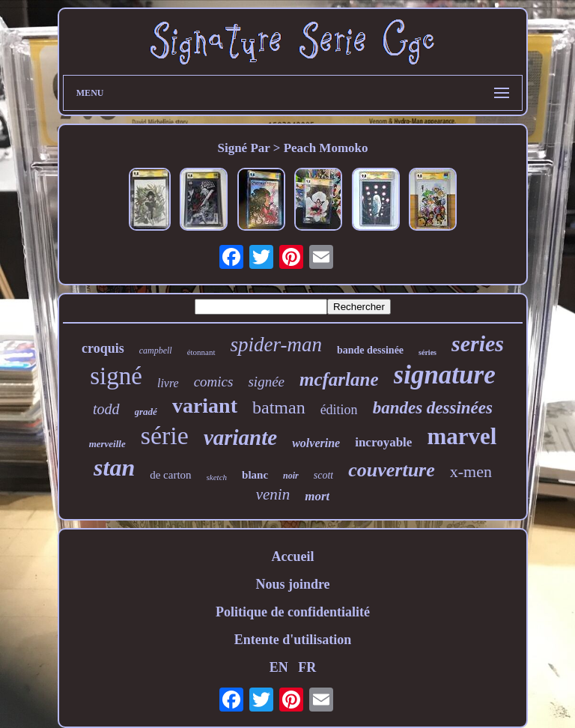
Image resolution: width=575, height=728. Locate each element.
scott (323, 475)
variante (240, 437)
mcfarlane (339, 379)
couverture (392, 470)
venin (273, 494)
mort (317, 496)
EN (279, 667)
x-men (471, 471)
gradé (146, 412)
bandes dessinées (433, 408)
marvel (462, 436)
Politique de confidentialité (293, 612)
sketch (217, 477)
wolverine (316, 443)
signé (116, 376)
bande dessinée (370, 350)
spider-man (276, 345)
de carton (170, 475)
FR (307, 667)
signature (445, 375)
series (478, 343)
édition (339, 410)
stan (114, 467)
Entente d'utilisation (293, 640)
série (165, 436)
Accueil (292, 556)
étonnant (201, 352)
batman (279, 407)
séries (428, 352)
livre (168, 383)
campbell (156, 351)
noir (291, 476)
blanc (255, 475)
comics (214, 382)
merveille (107, 444)
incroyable (383, 442)
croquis (103, 348)
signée (266, 382)
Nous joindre (292, 584)
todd (106, 409)
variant (205, 406)
